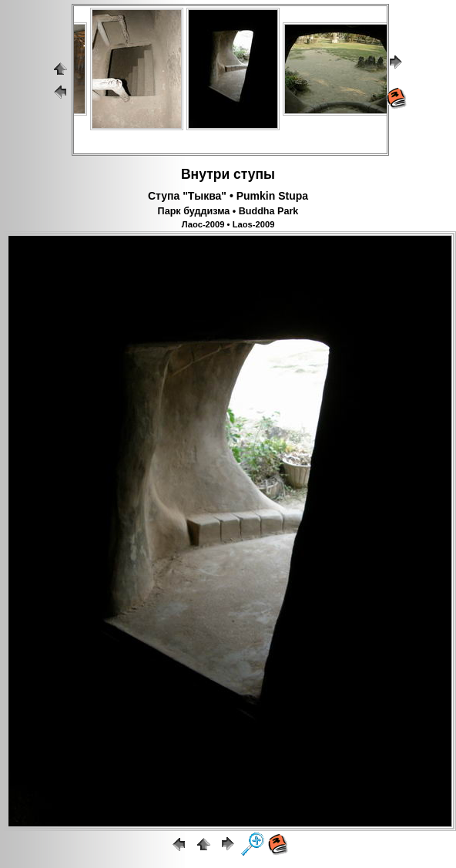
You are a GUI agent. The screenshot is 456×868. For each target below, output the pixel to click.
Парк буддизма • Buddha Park (228, 211)
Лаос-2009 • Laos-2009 (228, 224)
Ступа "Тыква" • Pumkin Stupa (228, 196)
